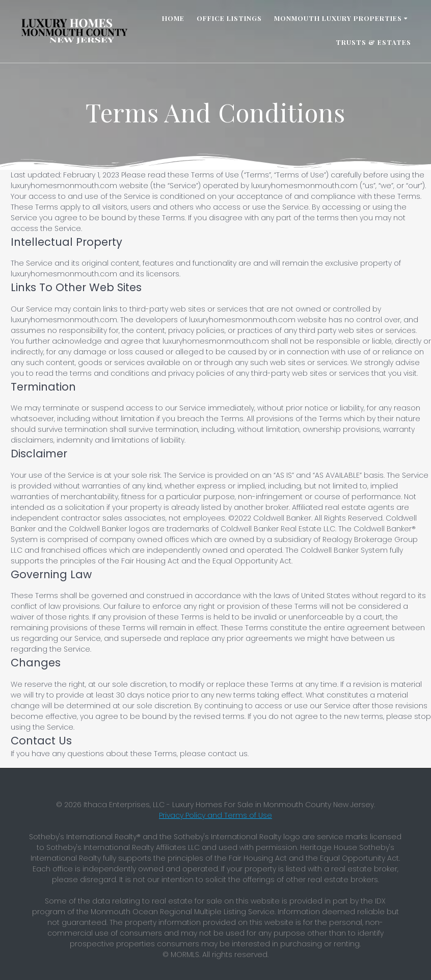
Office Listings (229, 18)
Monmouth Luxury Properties (338, 18)
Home (173, 18)
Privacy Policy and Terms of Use (215, 815)
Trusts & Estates (373, 42)
